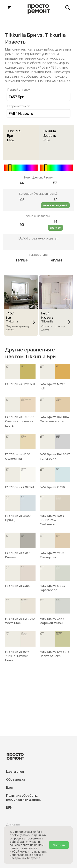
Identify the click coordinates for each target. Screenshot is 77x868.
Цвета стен (15, 772)
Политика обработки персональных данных (23, 798)
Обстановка (16, 780)
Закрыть (59, 845)
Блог (10, 788)
